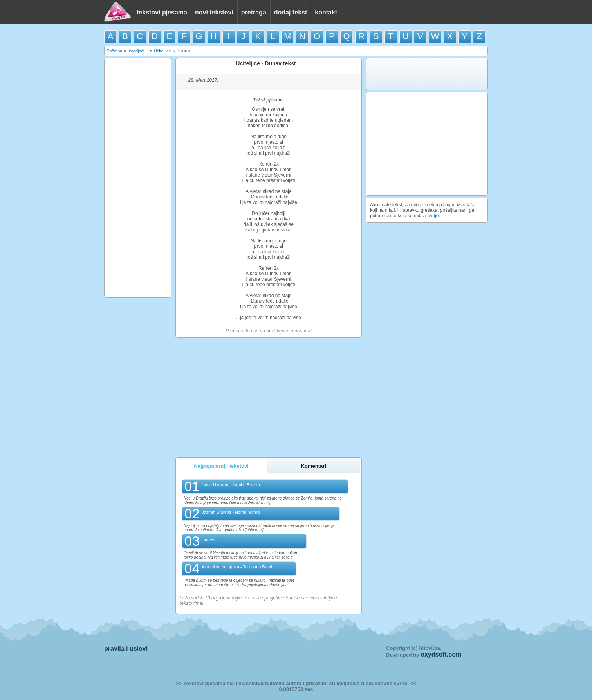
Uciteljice (162, 51)
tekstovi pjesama (162, 12)
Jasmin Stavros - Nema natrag (231, 512)
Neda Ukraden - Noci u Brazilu (231, 485)
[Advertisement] (138, 178)
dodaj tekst (291, 12)
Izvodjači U (138, 51)
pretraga (254, 12)
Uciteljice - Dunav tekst (266, 63)
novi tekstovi (214, 12)
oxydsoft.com (441, 654)
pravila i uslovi (126, 649)
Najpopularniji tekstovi (221, 466)
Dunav (208, 539)
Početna (114, 51)
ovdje (433, 216)
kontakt (326, 12)
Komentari (314, 466)
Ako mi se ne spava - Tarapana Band (237, 567)
